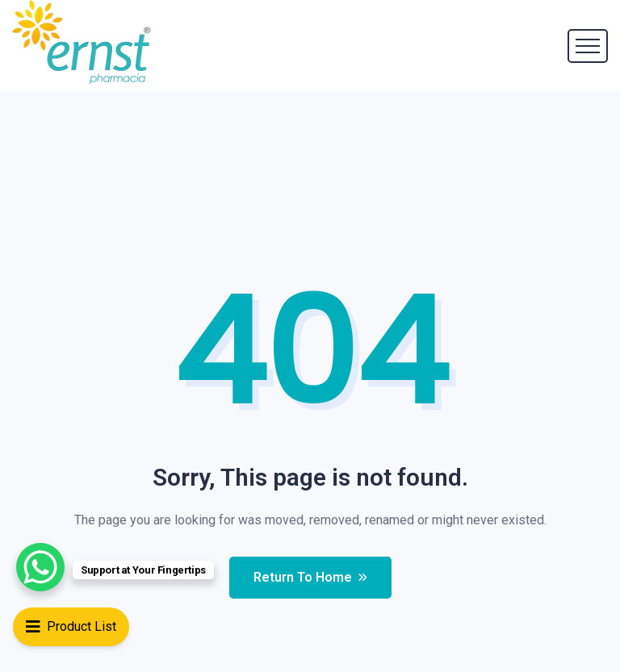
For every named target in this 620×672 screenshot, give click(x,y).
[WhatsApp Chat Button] (40, 567)
